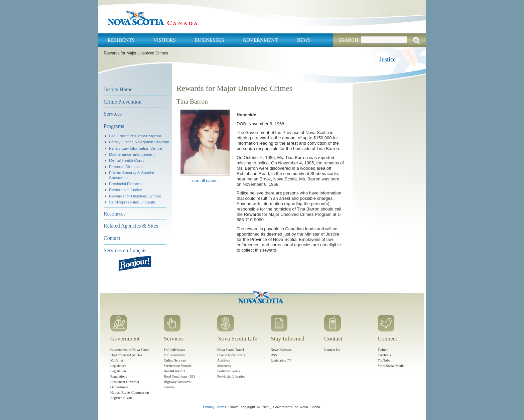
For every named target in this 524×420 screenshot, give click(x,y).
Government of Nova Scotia (130, 350)
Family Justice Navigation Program (139, 142)
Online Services (175, 360)
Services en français (125, 250)
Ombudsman (119, 387)
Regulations (119, 376)
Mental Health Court (126, 160)
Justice (387, 59)
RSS (274, 355)
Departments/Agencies (126, 355)
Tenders (169, 387)
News (304, 40)
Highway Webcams (177, 382)
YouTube (384, 360)
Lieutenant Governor (125, 382)
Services (113, 114)
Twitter (383, 350)
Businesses (209, 40)
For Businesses (174, 355)
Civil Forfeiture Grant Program (135, 136)
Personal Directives (126, 167)
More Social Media (391, 366)
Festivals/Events (229, 371)
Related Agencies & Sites (131, 226)
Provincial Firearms (126, 184)
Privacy (209, 407)
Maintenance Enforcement (132, 154)
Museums (224, 366)
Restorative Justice (125, 190)
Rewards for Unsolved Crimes (135, 196)
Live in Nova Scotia (231, 355)
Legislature (118, 366)
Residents (121, 40)
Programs (114, 126)
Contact (112, 238)
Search (348, 40)
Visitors (165, 40)
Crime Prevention (122, 102)
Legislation (118, 371)
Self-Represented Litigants (132, 202)
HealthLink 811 (175, 371)
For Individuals (174, 350)
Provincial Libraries (231, 376)
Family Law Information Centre (136, 148)
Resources (115, 214)
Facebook (384, 355)
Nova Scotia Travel (231, 350)
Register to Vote (121, 398)
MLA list (117, 360)
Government (260, 40)
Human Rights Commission (129, 392)
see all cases (205, 181)
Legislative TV (281, 360)
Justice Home (118, 89)
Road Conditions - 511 (179, 376)
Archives (224, 360)
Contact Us (332, 350)
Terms (221, 407)
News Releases (281, 350)
